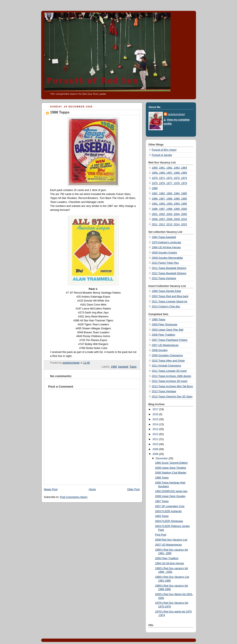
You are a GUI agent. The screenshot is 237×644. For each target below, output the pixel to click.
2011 (156, 439)
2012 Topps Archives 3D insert (170, 381)
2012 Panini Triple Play (165, 263)
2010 (156, 444)
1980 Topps (159, 319)
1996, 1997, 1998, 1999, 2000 (169, 209)
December (162, 458)
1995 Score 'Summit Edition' (172, 463)
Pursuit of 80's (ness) (164, 150)
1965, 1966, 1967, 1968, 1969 (169, 173)
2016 (156, 414)
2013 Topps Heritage (164, 391)
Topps (133, 367)
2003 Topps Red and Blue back (170, 296)
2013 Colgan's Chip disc (166, 307)
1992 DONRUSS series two (171, 491)
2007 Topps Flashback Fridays (170, 340)
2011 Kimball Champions (167, 366)
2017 (156, 409)
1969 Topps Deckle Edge (167, 291)
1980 (155, 188)
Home (92, 489)
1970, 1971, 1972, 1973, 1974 (169, 178)
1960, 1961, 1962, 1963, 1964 (169, 168)
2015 (156, 419)
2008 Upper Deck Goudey (170, 496)
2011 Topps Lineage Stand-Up (170, 302)
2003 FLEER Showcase (169, 521)
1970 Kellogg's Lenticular (167, 242)
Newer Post (51, 489)
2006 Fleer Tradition (164, 335)
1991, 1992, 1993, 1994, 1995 (169, 204)
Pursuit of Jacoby (162, 155)
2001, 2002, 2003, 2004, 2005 (169, 214)
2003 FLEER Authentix (168, 511)
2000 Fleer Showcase (165, 325)
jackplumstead (176, 114)
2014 (156, 424)
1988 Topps (162, 478)
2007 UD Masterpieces (165, 345)
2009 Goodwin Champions (167, 355)
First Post (161, 535)
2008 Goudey (160, 350)
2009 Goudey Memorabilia (167, 258)
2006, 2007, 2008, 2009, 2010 (169, 219)
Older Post (133, 489)
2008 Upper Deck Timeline (171, 468)
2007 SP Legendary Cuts (170, 506)
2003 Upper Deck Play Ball (168, 330)
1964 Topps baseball (164, 237)
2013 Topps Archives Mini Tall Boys (172, 386)
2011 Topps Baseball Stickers (169, 268)
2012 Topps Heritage (164, 278)
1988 (114, 367)
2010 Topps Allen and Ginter (168, 361)
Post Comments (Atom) (74, 497)
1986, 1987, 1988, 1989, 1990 (169, 199)
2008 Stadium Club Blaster (171, 473)
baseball (123, 367)
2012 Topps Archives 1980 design (172, 376)
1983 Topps (162, 516)
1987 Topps (162, 501)
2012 (156, 434)
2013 (156, 429)
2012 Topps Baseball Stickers (169, 273)
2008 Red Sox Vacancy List (171, 540)
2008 (156, 454)
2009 (156, 449)
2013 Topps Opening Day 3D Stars (172, 397)
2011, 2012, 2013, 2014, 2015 (169, 224)
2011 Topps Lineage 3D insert (169, 371)
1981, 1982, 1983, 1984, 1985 (169, 193)
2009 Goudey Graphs (165, 253)
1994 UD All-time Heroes (166, 247)
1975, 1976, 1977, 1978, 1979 (169, 183)
